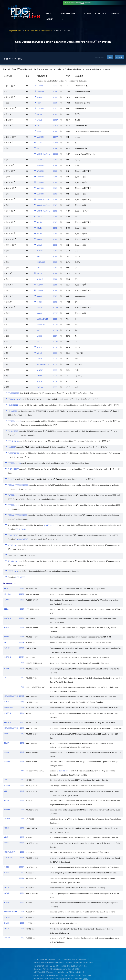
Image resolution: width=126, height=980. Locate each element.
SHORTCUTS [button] (68, 13)
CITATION (85, 13)
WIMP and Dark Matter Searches (39, 31)
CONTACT (101, 13)
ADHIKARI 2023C (14, 399)
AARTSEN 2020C (14, 421)
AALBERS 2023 (14, 393)
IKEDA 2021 (13, 411)
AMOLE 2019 (13, 431)
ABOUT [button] (115, 13)
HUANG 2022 (13, 405)
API (83, 3)
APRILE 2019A (13, 441)
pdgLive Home (15, 31)
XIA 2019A (12, 447)
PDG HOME (49, 16)
